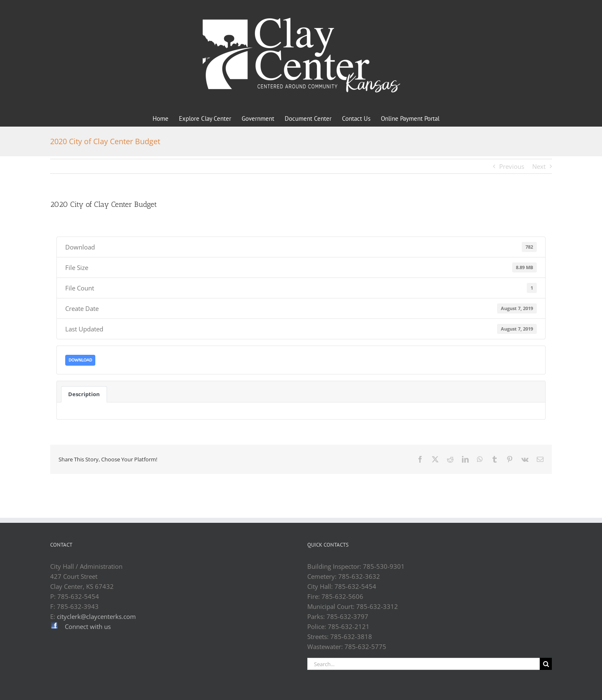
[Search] (546, 664)
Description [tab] (84, 394)
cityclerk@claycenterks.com (96, 616)
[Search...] (423, 664)
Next (539, 166)
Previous (512, 166)
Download (80, 360)
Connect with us (88, 626)
